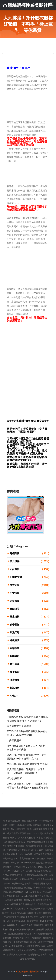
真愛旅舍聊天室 (27, 879)
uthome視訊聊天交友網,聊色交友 (20, 904)
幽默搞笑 (29, 609)
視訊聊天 (29, 688)
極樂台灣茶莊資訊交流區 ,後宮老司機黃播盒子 (32, 913)
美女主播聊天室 (18, 829)
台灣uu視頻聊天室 (42, 871)
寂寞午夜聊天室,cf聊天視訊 (32, 858)
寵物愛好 (29, 656)
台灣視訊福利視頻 (14, 900)
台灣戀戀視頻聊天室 (14, 888)
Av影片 (29, 696)
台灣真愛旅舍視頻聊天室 (36, 875)
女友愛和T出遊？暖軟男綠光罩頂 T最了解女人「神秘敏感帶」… (28, 446)
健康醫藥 (29, 680)
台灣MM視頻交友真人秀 (25, 867)
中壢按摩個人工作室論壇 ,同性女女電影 (25, 850)
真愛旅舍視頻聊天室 (22, 884)
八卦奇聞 (29, 601)
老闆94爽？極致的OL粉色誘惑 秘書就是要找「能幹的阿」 (28, 440)
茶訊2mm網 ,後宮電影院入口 (37, 900)
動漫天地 (29, 633)
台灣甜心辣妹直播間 (42, 884)
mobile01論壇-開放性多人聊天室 (37, 896)
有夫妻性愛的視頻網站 (19, 726)
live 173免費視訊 (33, 892)
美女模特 (29, 561)
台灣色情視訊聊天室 (27, 950)
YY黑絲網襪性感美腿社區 (28, 972)
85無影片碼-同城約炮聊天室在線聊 (25, 825)
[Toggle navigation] (52, 4)
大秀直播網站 (14, 740)
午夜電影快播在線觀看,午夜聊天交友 (21, 917)
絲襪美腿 (29, 554)
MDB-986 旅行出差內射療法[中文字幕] (27, 764)
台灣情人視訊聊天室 (17, 955)
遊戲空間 (29, 640)
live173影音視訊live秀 (22, 871)
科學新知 (29, 625)
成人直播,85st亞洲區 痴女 (19, 833)
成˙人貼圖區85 (15, 778)
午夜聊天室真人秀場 (36, 946)
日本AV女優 (29, 577)
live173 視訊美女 (17, 946)
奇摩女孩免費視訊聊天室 (25, 942)
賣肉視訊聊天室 (30, 821)
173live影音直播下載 (13, 875)
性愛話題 (29, 585)
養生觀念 (29, 672)
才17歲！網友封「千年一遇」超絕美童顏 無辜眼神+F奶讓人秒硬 (27, 452)
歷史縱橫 (29, 617)
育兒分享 (29, 664)
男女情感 (29, 593)
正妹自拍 (29, 569)
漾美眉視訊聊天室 (12, 821)
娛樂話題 (29, 648)
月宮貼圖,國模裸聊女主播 (20, 934)
